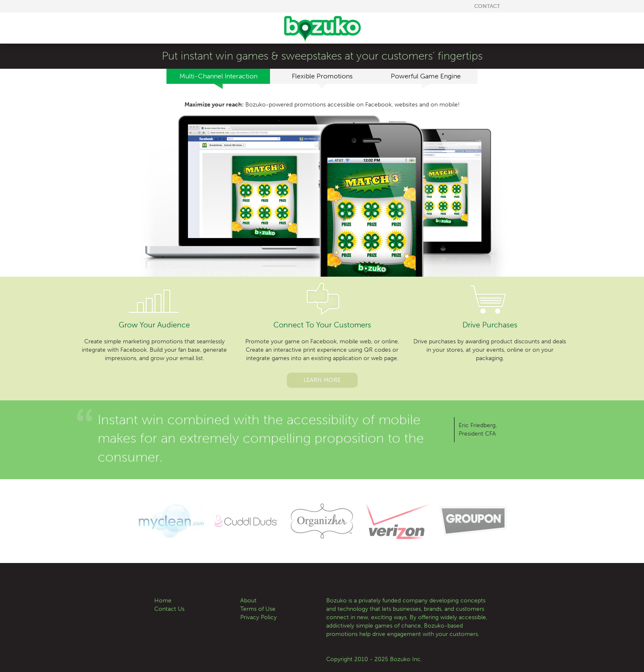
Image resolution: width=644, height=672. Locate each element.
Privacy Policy (258, 617)
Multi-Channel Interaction (218, 78)
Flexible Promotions (322, 78)
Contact (487, 6)
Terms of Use (258, 609)
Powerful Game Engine (426, 78)
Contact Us (169, 609)
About (248, 601)
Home (163, 601)
